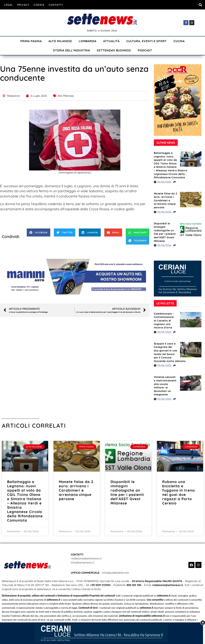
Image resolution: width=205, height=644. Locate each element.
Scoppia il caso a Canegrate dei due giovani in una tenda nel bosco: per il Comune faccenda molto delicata (170, 352)
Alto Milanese (60, 41)
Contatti (56, 5)
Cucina (179, 41)
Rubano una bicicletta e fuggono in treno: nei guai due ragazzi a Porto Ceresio (179, 492)
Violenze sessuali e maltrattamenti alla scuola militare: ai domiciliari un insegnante (165, 386)
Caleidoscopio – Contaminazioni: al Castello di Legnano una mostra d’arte (164, 321)
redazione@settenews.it (86, 558)
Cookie (39, 5)
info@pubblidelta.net (115, 573)
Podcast (145, 50)
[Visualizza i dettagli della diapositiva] (75, 277)
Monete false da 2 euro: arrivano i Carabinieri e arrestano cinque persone (166, 200)
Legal (8, 5)
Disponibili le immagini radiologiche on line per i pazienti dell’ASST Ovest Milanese (165, 232)
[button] (200, 5)
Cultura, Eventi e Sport (147, 41)
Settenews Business (114, 50)
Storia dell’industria (72, 50)
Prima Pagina (31, 41)
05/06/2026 (163, 182)
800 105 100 (134, 585)
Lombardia (88, 41)
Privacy (23, 5)
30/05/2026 (162, 332)
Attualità (111, 41)
